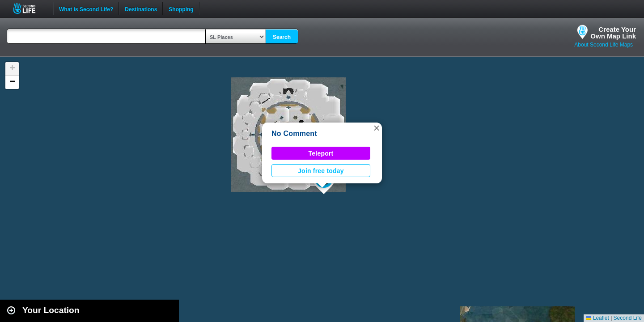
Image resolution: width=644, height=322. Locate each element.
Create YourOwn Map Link (613, 33)
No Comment (294, 133)
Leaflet (597, 318)
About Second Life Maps (604, 45)
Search (282, 37)
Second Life (29, 8)
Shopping (181, 8)
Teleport (321, 153)
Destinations (141, 8)
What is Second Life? (86, 8)
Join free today (321, 171)
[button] (377, 128)
